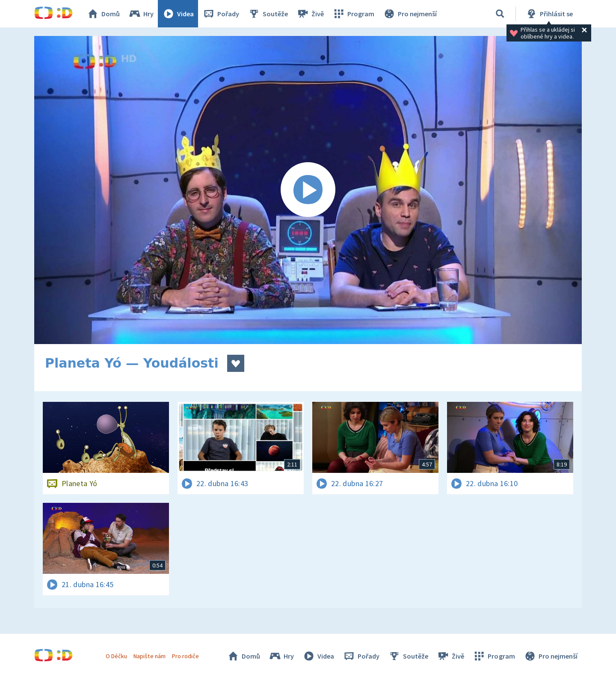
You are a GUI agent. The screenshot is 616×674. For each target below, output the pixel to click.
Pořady (221, 14)
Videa (178, 14)
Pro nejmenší (410, 14)
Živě (310, 14)
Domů (103, 14)
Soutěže (268, 14)
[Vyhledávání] (500, 14)
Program (353, 14)
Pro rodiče (185, 656)
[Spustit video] (308, 190)
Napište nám (149, 656)
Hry (141, 14)
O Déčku (116, 656)
